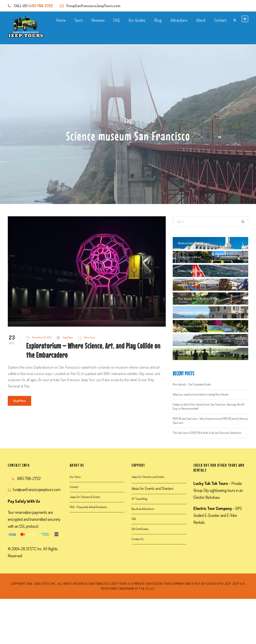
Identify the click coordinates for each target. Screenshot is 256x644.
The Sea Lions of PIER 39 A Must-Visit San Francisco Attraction (207, 433)
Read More (19, 401)
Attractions (179, 20)
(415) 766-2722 (41, 6)
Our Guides (137, 20)
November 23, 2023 (42, 337)
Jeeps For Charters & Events (85, 497)
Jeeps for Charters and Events (148, 477)
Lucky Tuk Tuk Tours (211, 483)
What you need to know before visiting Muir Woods (201, 394)
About (201, 20)
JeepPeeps (68, 337)
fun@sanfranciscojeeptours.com (37, 489)
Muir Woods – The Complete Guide (192, 384)
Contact (220, 20)
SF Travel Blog (139, 499)
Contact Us (137, 539)
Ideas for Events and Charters (153, 488)
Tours (79, 20)
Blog (158, 20)
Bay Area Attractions (143, 509)
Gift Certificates (140, 529)
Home (61, 20)
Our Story (75, 477)
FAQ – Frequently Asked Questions (88, 507)
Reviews (98, 20)
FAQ (117, 20)
